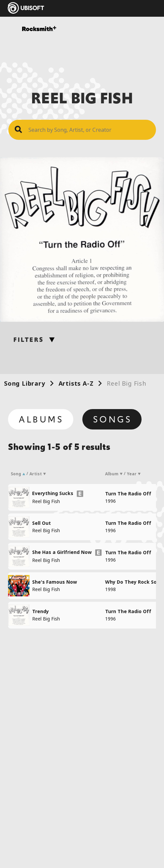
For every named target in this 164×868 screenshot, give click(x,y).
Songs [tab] (113, 419)
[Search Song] (89, 130)
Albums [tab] (41, 419)
